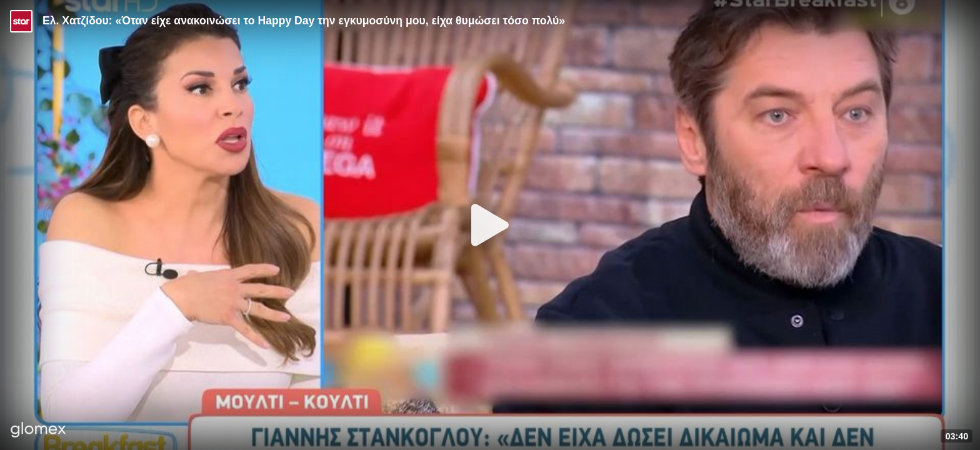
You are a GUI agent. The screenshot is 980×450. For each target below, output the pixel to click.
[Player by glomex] (38, 431)
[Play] (490, 225)
